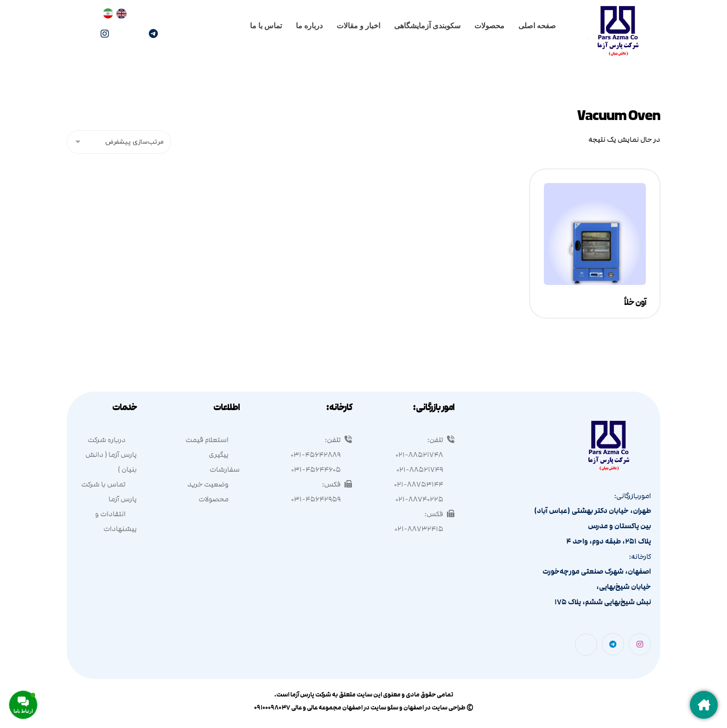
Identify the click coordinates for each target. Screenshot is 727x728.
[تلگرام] (153, 34)
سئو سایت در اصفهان (370, 708)
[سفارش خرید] (119, 142)
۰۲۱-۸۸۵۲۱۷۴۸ (425, 455)
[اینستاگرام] (105, 34)
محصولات (219, 499)
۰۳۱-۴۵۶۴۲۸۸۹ (321, 455)
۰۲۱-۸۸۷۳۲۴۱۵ (424, 529)
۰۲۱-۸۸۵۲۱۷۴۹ (425, 469)
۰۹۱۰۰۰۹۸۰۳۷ (272, 708)
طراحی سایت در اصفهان (434, 708)
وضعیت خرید (214, 484)
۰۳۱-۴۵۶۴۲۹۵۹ (322, 499)
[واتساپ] (129, 35)
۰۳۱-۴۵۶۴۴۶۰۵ (322, 469)
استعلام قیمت (213, 440)
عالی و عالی (304, 708)
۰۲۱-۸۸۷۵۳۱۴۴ (424, 484)
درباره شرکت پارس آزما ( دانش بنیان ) (111, 455)
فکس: (439, 514)
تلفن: (441, 440)
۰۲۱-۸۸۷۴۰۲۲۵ (425, 499)
